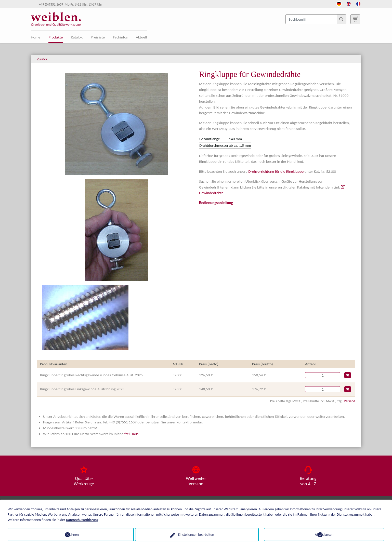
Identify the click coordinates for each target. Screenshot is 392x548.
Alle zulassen (324, 534)
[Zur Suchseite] (355, 19)
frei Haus (131, 434)
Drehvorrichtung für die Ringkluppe (276, 171)
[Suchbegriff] (316, 19)
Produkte (56, 37)
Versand (350, 401)
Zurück (42, 59)
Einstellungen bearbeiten (196, 534)
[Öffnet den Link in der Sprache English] (349, 3)
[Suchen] (341, 19)
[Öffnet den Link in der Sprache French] (358, 3)
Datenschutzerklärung (82, 520)
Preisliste (98, 37)
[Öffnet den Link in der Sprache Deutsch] (339, 3)
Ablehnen (68, 534)
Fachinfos (120, 37)
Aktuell (141, 37)
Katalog (77, 37)
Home (36, 37)
